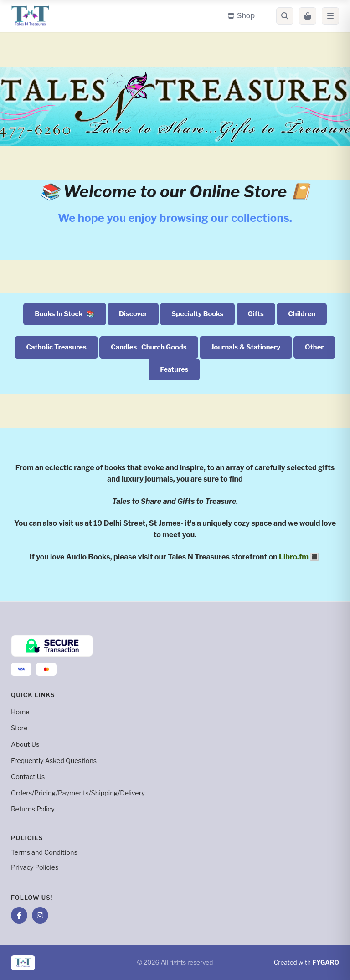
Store (19, 728)
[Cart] (308, 16)
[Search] (285, 16)
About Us (25, 744)
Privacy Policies (35, 867)
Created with (306, 963)
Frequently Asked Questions (54, 761)
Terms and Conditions (44, 852)
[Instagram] (40, 915)
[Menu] (330, 16)
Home (20, 712)
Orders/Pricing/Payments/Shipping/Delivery (78, 793)
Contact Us (28, 777)
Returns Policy (33, 809)
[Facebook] (19, 915)
